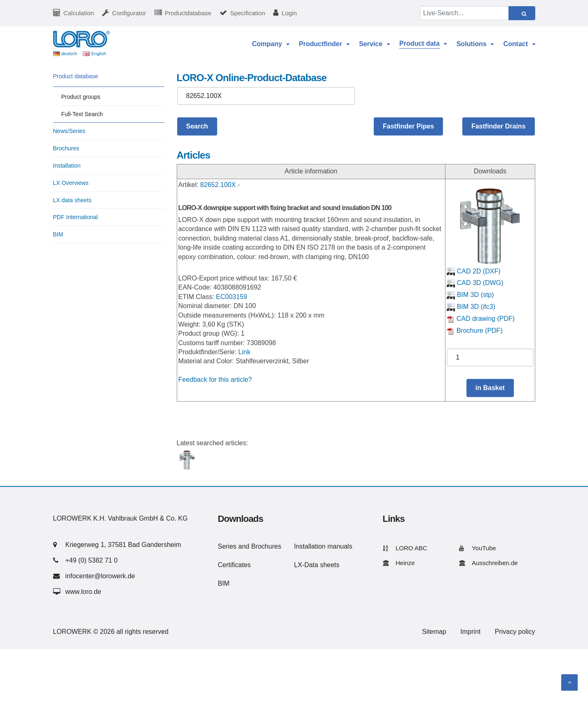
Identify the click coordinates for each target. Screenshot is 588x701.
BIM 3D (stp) (470, 295)
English (98, 54)
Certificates (234, 565)
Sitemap (434, 632)
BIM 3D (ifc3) (471, 307)
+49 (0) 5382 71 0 (92, 560)
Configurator (129, 13)
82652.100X (218, 185)
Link (244, 352)
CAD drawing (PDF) (481, 319)
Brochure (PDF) (474, 331)
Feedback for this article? (215, 380)
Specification (247, 13)
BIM (58, 234)
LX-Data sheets (317, 565)
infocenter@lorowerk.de (100, 576)
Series (227, 546)
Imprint (470, 632)
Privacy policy (515, 632)
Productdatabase (188, 13)
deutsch (69, 54)
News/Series (69, 131)
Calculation (79, 13)
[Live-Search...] (464, 13)
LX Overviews (71, 183)
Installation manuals (323, 546)
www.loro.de (83, 592)
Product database (76, 76)
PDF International (76, 217)
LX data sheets (72, 200)
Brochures (66, 148)
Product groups (81, 97)
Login (289, 13)
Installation (67, 166)
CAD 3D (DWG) (475, 283)
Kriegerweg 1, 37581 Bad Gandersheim (123, 545)
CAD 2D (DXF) (473, 271)
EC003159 (232, 297)
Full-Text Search (82, 114)
